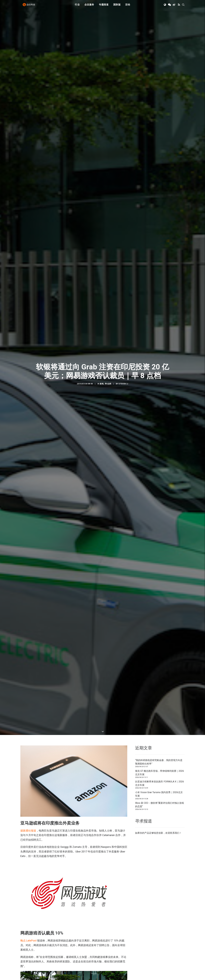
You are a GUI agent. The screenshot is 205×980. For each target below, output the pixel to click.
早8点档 (108, 291)
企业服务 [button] (89, 6)
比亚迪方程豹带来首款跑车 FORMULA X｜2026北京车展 (160, 598)
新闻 (102, 291)
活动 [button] (128, 6)
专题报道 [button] (104, 6)
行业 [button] (77, 6)
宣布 (64, 875)
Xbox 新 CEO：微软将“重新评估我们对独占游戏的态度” (160, 619)
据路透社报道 (28, 645)
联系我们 (175, 648)
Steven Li (123, 291)
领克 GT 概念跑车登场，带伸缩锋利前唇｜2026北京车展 (160, 587)
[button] (165, 6)
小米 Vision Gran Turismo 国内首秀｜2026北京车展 (159, 609)
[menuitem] (77, 6)
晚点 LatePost (28, 755)
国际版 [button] (117, 6)
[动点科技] (30, 6)
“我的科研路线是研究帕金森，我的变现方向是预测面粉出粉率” (159, 577)
